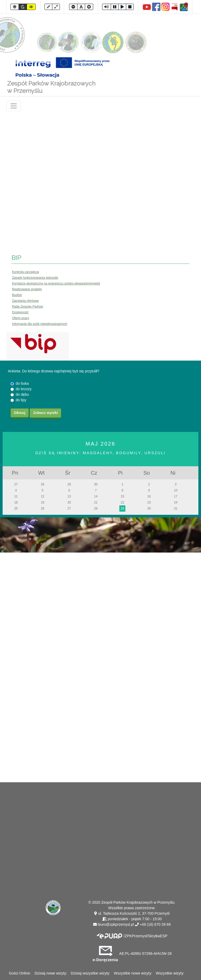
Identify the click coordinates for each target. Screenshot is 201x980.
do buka (22, 383)
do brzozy (24, 389)
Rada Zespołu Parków (27, 307)
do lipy (21, 400)
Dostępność (20, 312)
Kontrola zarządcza (26, 272)
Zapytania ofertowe (25, 301)
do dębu (22, 394)
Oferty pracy (21, 318)
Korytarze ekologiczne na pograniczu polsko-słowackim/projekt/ (56, 283)
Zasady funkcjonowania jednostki (35, 278)
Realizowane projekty (27, 289)
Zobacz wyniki (45, 413)
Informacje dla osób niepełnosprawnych (40, 324)
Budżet (17, 295)
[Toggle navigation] (14, 106)
